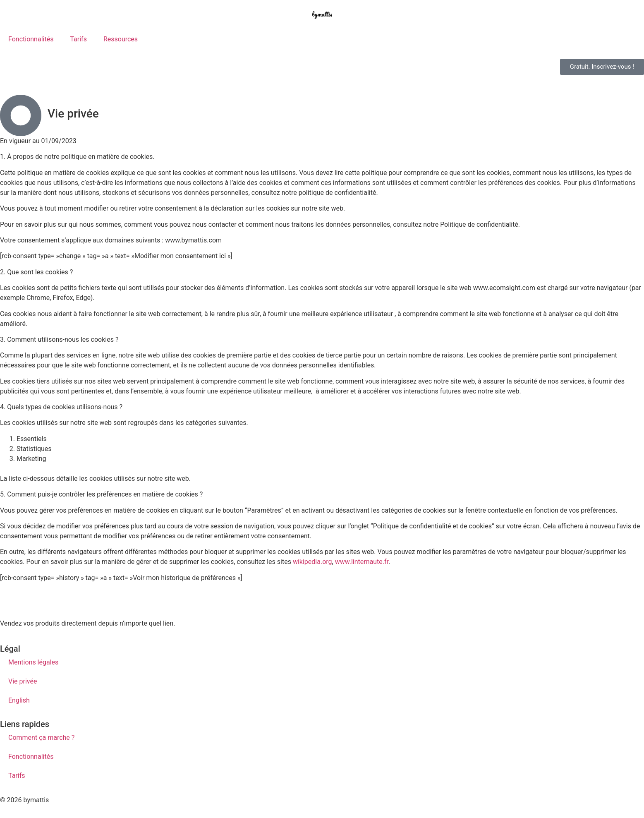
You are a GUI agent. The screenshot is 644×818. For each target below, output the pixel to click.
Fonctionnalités (31, 39)
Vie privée (23, 681)
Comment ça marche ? (41, 738)
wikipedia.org (312, 562)
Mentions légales (33, 662)
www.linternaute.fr (362, 562)
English (19, 700)
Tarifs (78, 39)
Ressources (121, 39)
